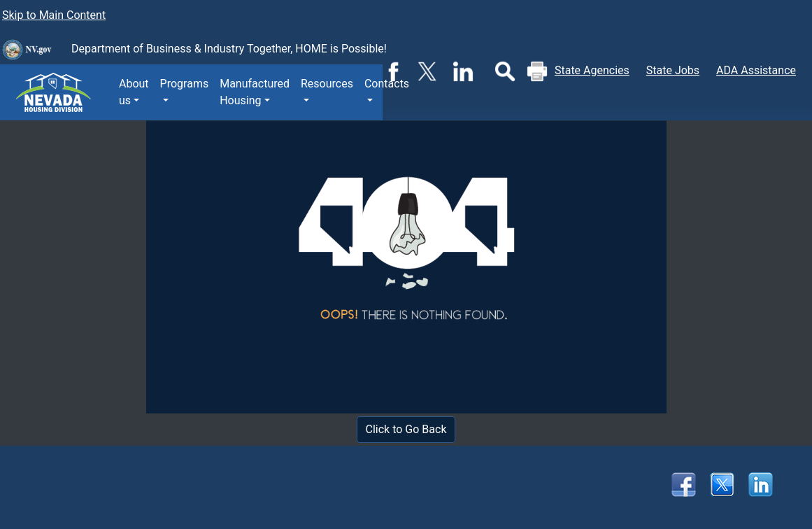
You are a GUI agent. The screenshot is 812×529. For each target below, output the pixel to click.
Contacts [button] (387, 84)
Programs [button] (185, 84)
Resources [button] (327, 84)
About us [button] (134, 92)
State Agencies (592, 70)
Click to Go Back (406, 429)
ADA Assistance (756, 70)
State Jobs (673, 70)
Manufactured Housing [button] (255, 92)
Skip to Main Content (54, 15)
